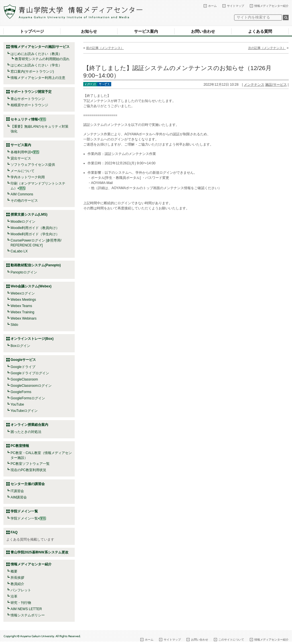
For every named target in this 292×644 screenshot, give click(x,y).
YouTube (17, 404)
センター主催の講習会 (28, 484)
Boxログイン (20, 346)
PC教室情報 (20, 446)
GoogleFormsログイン (28, 398)
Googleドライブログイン (30, 373)
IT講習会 (17, 491)
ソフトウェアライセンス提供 (33, 165)
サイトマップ (236, 6)
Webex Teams (21, 306)
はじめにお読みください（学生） (36, 65)
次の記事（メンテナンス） (267, 48)
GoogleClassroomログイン (31, 386)
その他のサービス (24, 201)
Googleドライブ (23, 367)
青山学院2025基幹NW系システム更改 (39, 552)
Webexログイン (23, 293)
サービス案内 (146, 31)
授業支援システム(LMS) (29, 214)
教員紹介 (17, 584)
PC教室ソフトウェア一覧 (30, 464)
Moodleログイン (23, 222)
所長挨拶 (17, 578)
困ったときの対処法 (26, 432)
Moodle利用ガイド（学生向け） (35, 234)
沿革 (14, 596)
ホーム (212, 6)
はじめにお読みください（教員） (36, 54)
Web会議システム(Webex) (31, 286)
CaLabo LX (19, 251)
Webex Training (22, 312)
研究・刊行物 (21, 603)
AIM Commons (22, 194)
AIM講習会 (19, 497)
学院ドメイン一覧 (28, 518)
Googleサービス (23, 360)
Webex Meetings (23, 300)
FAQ (14, 532)
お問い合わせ (203, 31)
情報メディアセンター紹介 (271, 6)
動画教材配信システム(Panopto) (36, 265)
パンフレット (21, 590)
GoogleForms (21, 392)
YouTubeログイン (24, 411)
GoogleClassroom (24, 379)
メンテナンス (254, 85)
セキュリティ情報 (28, 119)
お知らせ (89, 31)
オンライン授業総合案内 (29, 425)
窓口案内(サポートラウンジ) (32, 71)
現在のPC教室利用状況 (28, 470)
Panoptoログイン (24, 272)
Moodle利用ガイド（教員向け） (35, 228)
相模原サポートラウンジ (29, 105)
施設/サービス (276, 85)
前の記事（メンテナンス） (105, 48)
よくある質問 (260, 31)
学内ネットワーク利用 (28, 177)
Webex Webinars (24, 318)
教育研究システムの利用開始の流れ (42, 59)
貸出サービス (21, 158)
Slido (14, 325)
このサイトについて (231, 640)
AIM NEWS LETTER (26, 609)
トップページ (32, 31)
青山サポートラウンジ (28, 99)
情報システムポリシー (28, 615)
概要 (14, 571)
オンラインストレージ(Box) (32, 339)
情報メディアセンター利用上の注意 (38, 78)
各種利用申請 (21, 152)
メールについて (23, 171)
